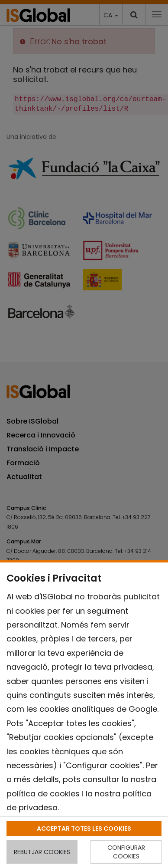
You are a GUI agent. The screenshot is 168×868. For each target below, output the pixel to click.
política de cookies (43, 794)
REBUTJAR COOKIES (42, 852)
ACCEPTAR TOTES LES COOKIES (84, 829)
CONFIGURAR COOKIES (126, 852)
